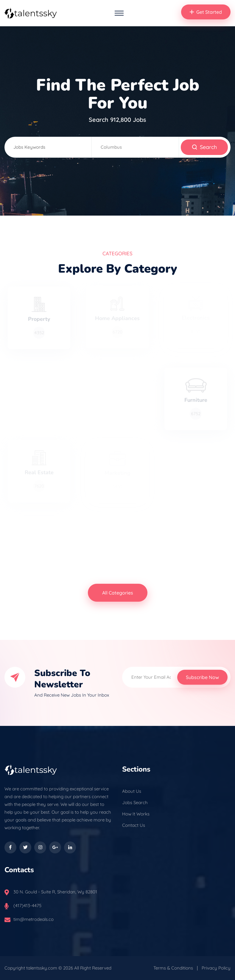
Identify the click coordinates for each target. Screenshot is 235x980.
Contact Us (134, 825)
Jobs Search (135, 802)
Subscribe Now (202, 677)
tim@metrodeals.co (34, 919)
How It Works (136, 814)
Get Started (206, 12)
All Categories (118, 593)
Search (204, 147)
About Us (132, 791)
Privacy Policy (216, 968)
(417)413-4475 (27, 905)
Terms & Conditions (173, 968)
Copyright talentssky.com (31, 968)
